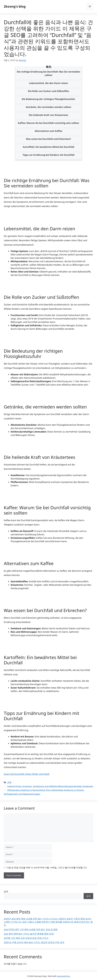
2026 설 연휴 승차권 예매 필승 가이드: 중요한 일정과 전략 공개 (34, 942)
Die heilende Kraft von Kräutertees (48, 115)
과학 (9, 782)
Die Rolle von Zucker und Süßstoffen (48, 91)
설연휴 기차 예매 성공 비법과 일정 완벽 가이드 (26, 938)
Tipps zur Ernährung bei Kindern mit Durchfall (49, 155)
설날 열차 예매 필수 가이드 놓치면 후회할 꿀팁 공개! (29, 934)
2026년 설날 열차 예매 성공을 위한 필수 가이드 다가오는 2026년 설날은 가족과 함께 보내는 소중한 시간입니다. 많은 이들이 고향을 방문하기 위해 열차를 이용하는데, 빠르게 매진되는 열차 (48, 922)
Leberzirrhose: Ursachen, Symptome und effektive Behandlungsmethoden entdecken (50, 786)
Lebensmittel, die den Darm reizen (48, 83)
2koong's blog (15, 6)
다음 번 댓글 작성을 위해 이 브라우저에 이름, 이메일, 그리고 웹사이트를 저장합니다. (47, 868)
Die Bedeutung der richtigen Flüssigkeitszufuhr (48, 99)
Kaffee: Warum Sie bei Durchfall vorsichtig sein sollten (48, 123)
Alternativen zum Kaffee (48, 131)
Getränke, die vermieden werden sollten (49, 107)
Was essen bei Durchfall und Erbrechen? (48, 139)
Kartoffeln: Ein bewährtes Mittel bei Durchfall (48, 147)
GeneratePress (63, 976)
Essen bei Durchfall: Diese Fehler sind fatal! (27, 774)
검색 (6, 891)
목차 (48, 67)
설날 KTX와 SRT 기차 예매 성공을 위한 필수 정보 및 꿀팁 (31, 929)
